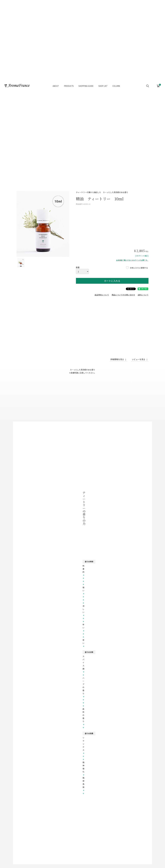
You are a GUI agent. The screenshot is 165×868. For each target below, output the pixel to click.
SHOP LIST (103, 81)
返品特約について (102, 295)
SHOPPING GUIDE (86, 81)
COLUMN (116, 81)
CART (158, 80)
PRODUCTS (69, 81)
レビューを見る (139, 359)
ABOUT (56, 81)
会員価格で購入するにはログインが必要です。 (132, 260)
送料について (143, 295)
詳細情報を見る (117, 359)
